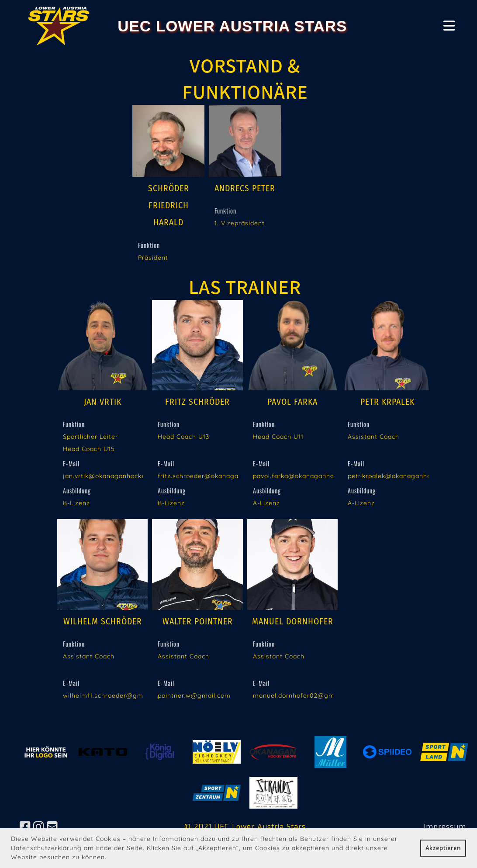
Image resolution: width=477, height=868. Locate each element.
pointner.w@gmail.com (194, 696)
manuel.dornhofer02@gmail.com (305, 696)
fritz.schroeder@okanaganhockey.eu (216, 476)
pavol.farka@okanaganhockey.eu (306, 476)
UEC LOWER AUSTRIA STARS (232, 26)
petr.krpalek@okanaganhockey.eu (402, 476)
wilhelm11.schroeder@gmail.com (114, 696)
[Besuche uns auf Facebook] (25, 827)
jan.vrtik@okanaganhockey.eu (111, 476)
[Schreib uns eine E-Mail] (52, 827)
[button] (110, 858)
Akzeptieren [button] (443, 848)
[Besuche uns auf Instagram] (39, 827)
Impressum (445, 827)
